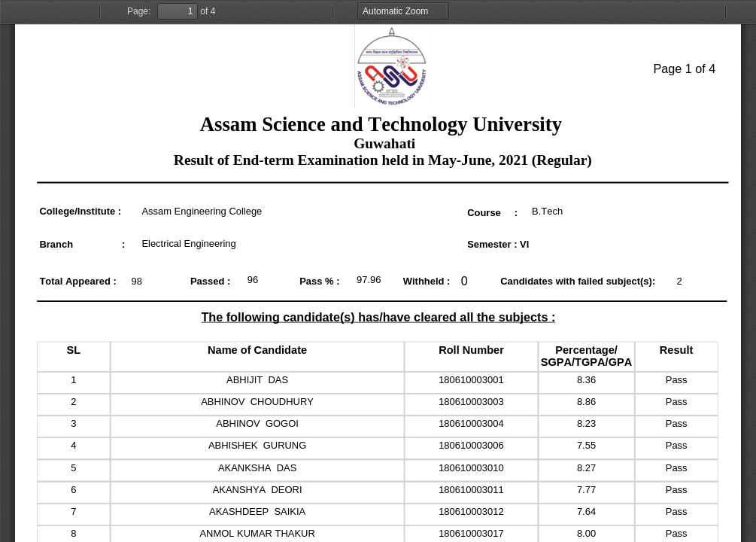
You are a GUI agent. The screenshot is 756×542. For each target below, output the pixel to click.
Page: (139, 11)
